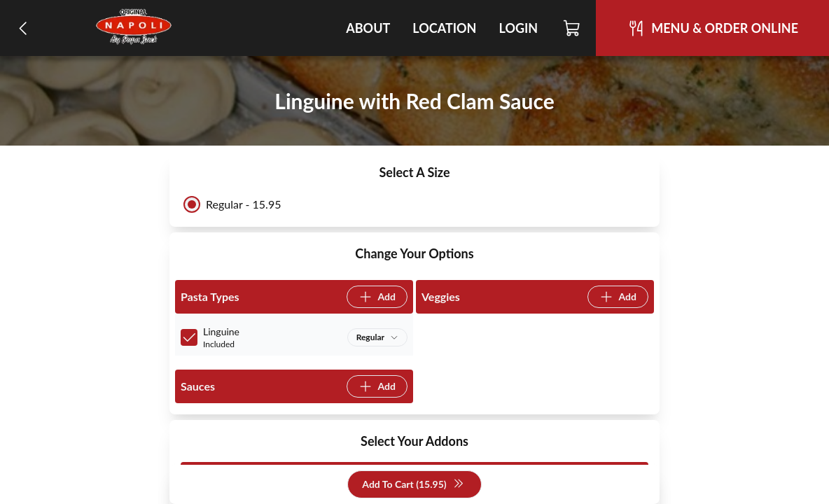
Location (444, 28)
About (368, 28)
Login (518, 28)
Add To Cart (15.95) (413, 485)
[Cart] (572, 28)
